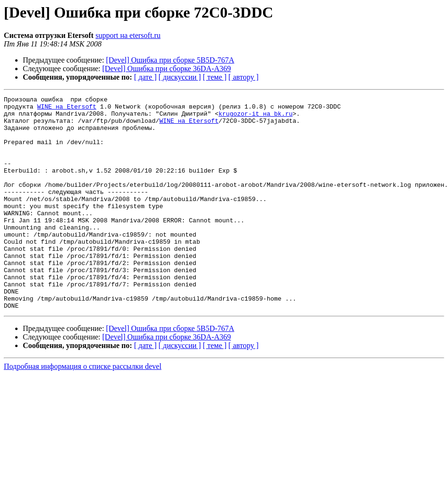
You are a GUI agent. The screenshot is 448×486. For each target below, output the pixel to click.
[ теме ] (215, 77)
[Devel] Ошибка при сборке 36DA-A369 (167, 69)
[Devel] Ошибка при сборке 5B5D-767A (170, 60)
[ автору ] (243, 77)
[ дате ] (145, 77)
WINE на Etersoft (67, 109)
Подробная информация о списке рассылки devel (83, 409)
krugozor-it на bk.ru (255, 118)
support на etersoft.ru (128, 35)
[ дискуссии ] (180, 77)
